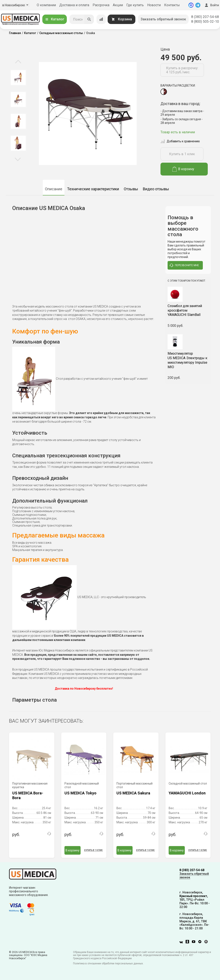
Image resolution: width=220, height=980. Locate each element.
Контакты (172, 5)
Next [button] (18, 159)
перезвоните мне (184, 265)
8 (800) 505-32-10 (205, 22)
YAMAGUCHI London (187, 793)
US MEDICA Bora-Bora (28, 795)
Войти (211, 5)
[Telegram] (198, 5)
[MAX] (191, 5)
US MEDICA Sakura (133, 793)
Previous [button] (18, 62)
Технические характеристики (93, 189)
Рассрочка (101, 5)
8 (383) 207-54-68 (205, 17)
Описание (54, 189)
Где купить (135, 5)
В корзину (183, 169)
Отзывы (131, 189)
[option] (18, 78)
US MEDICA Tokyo (80, 793)
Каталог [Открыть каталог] (55, 19)
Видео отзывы (156, 189)
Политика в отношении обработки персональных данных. (108, 963)
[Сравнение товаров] (101, 19)
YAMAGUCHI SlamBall (188, 310)
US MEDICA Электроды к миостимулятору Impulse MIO (188, 360)
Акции (118, 5)
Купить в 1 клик (182, 154)
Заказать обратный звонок (163, 19)
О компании (46, 5)
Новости (154, 5)
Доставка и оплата (74, 5)
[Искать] (89, 19)
